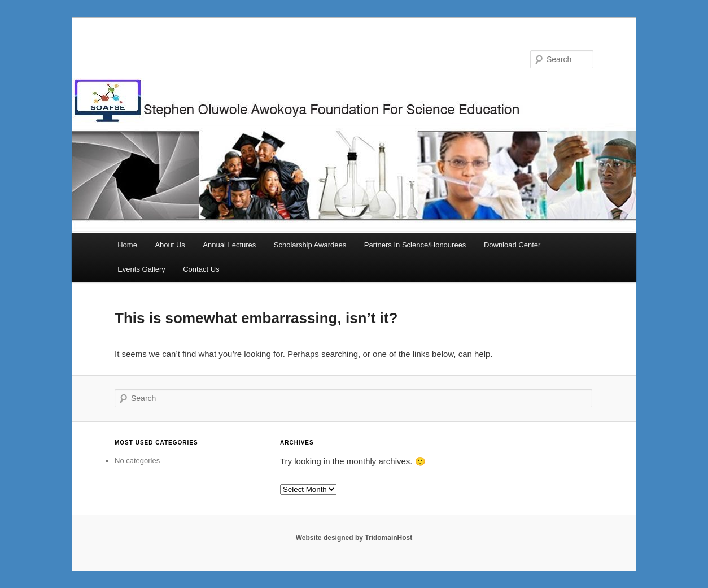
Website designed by (330, 538)
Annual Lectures (229, 245)
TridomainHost (388, 538)
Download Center (512, 245)
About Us (170, 245)
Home (127, 245)
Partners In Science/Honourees (415, 245)
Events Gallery (141, 269)
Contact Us (201, 269)
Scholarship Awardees (310, 245)
